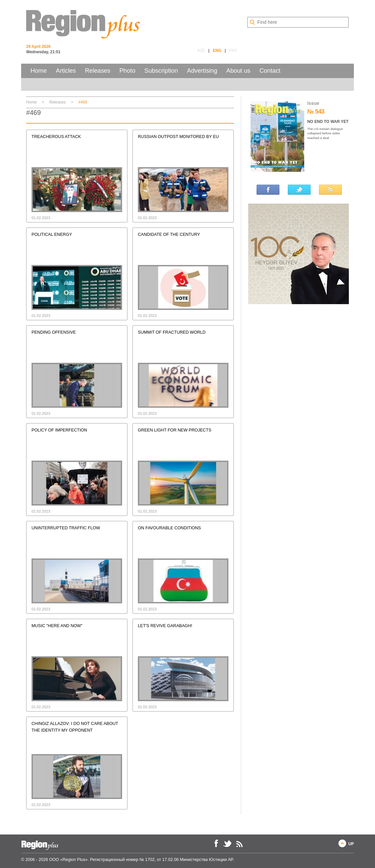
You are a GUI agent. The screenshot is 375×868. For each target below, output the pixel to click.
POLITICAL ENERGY (52, 235)
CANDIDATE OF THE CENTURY (169, 235)
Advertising (202, 71)
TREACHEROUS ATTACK (56, 137)
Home (39, 71)
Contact (270, 71)
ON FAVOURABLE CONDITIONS (169, 528)
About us (238, 71)
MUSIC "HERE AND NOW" (57, 626)
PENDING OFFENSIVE (54, 332)
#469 (83, 102)
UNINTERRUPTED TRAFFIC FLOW (66, 528)
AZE (201, 51)
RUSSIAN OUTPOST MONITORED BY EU (178, 137)
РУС (233, 51)
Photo (127, 71)
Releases (98, 71)
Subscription (161, 71)
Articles (66, 71)
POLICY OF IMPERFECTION (59, 430)
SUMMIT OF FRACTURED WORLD (172, 332)
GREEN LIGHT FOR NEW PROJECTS (175, 430)
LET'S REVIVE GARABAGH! (165, 626)
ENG (217, 51)
